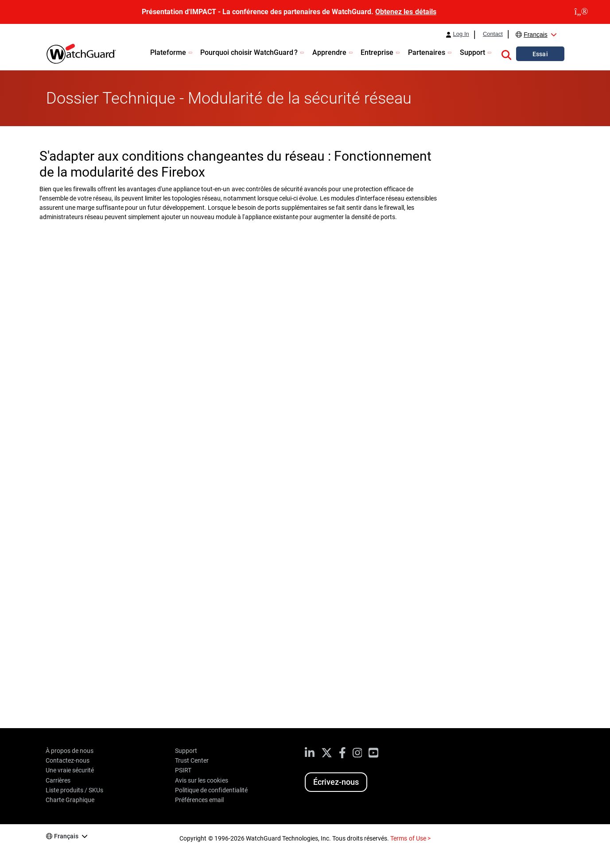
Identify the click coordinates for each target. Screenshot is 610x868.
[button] (506, 54)
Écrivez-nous (336, 782)
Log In (461, 34)
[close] (581, 12)
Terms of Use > (410, 838)
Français (536, 35)
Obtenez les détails (406, 12)
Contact (493, 34)
